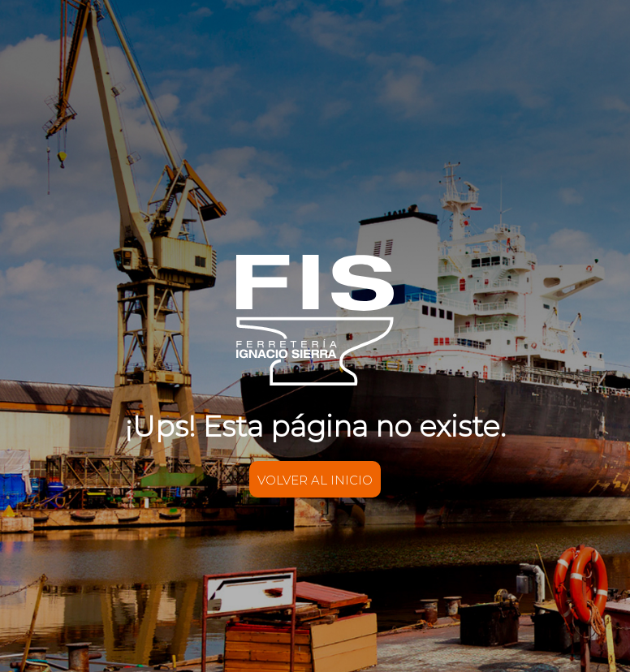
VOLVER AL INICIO (315, 480)
